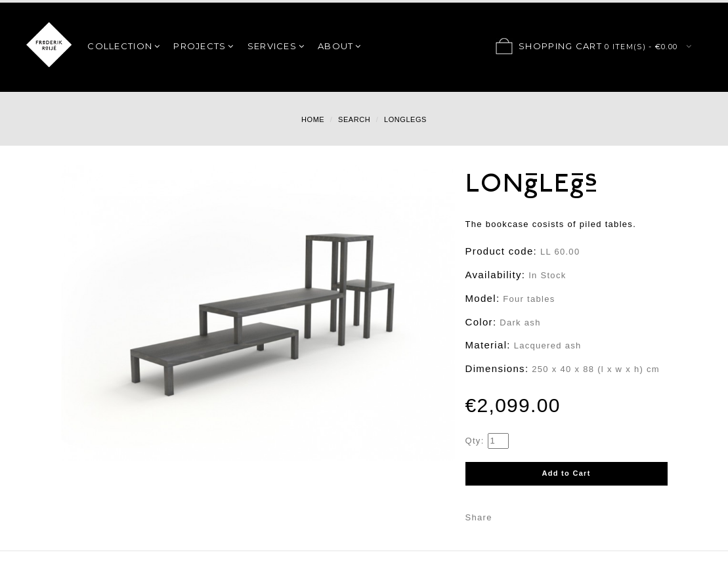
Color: (481, 322)
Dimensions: (497, 368)
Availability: (496, 275)
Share (479, 517)
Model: (483, 298)
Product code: (501, 251)
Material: (488, 345)
